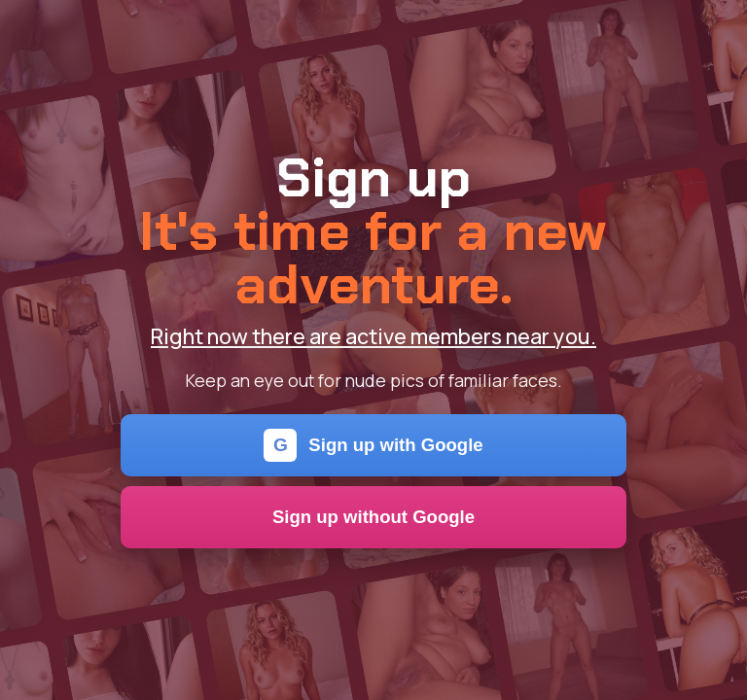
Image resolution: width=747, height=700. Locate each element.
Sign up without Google (373, 517)
